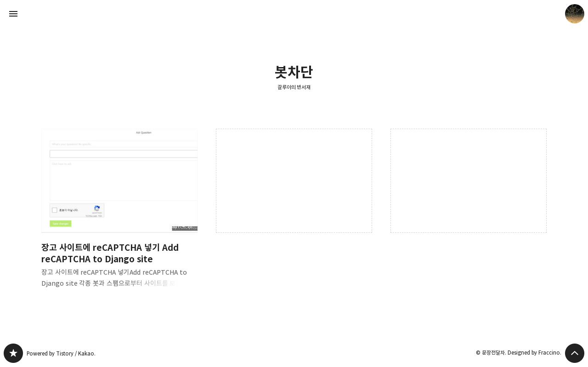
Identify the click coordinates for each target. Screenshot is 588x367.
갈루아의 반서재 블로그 (13, 353)
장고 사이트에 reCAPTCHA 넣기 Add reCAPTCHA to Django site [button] (119, 216)
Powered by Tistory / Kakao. (61, 353)
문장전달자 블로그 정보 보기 (575, 14)
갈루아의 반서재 (294, 87)
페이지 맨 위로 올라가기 (575, 353)
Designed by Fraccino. (534, 353)
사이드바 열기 (13, 14)
